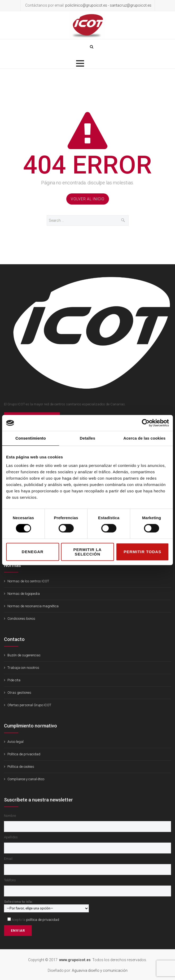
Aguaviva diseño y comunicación (100, 970)
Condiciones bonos (21, 619)
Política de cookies (21, 767)
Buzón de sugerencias (24, 655)
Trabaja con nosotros (23, 668)
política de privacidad (43, 920)
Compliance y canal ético (26, 779)
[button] (80, 63)
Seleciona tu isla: (46, 905)
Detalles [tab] (87, 438)
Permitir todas (142, 552)
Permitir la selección (88, 552)
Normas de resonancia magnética (33, 606)
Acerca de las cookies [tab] (144, 438)
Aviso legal (16, 742)
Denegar (33, 552)
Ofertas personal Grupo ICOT (29, 705)
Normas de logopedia (24, 594)
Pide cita (14, 680)
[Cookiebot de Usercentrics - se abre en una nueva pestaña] (146, 423)
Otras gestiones (19, 693)
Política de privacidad (24, 754)
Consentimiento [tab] (31, 438)
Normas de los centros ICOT (28, 581)
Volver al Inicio (88, 199)
